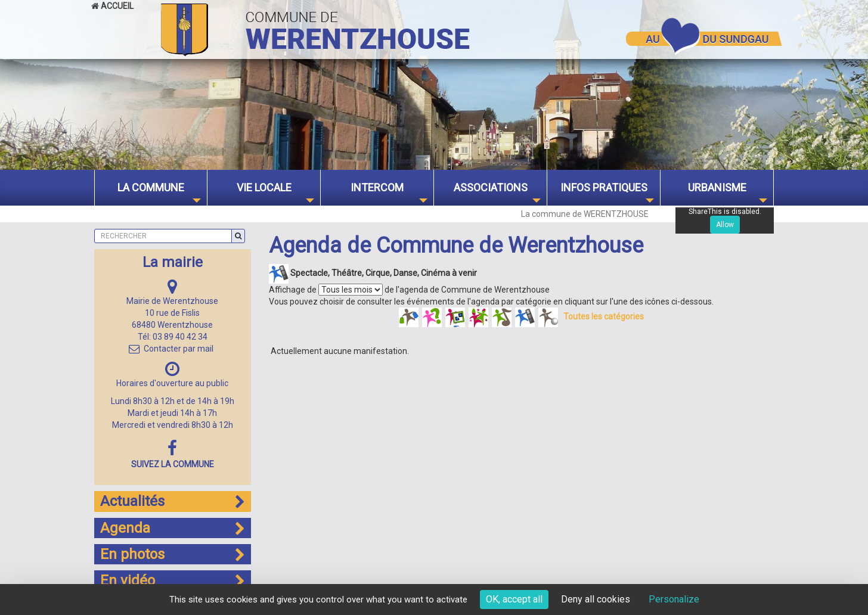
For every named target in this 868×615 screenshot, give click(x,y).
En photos (173, 554)
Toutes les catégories (604, 316)
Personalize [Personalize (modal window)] (674, 599)
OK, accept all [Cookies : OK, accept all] (514, 599)
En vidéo (173, 580)
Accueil (112, 6)
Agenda (173, 528)
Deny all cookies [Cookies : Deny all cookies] (596, 599)
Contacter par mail (171, 349)
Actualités (173, 501)
